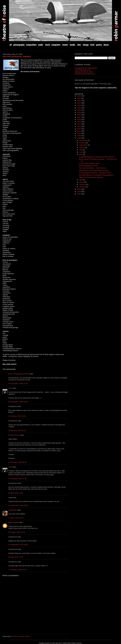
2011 (79, 131)
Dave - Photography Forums (19, 374)
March (82, 182)
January (83, 187)
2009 (79, 136)
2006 (79, 191)
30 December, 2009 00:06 (18, 402)
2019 (79, 112)
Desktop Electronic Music (84, 72)
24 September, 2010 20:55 (18, 505)
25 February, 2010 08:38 (17, 462)
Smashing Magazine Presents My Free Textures (97, 157)
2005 (79, 194)
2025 (79, 98)
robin (10, 388)
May (81, 154)
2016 (79, 119)
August (82, 147)
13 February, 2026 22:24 (17, 570)
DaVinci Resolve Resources (85, 74)
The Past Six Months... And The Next (92, 168)
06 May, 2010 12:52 (16, 493)
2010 (79, 133)
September (84, 145)
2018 (79, 115)
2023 (79, 103)
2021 (79, 108)
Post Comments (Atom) (21, 636)
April (81, 180)
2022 (79, 105)
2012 (79, 129)
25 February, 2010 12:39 (17, 479)
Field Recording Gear (83, 70)
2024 (79, 101)
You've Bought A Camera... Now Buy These (95, 173)
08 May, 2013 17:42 (16, 557)
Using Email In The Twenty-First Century (94, 170)
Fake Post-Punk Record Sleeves (91, 177)
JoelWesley (13, 510)
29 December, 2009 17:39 (18, 384)
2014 (79, 124)
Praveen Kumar (14, 435)
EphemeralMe (14, 522)
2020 (79, 110)
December (83, 140)
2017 (79, 117)
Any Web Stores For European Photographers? (96, 175)
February (83, 184)
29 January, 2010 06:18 (17, 430)
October (83, 143)
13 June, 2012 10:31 (16, 518)
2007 (79, 189)
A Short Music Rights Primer (89, 163)
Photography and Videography (86, 68)
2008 (79, 138)
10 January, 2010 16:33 (17, 416)
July (81, 150)
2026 (79, 96)
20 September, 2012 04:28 (18, 545)
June (81, 152)
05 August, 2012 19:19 (17, 532)
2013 (79, 126)
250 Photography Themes (17, 57)
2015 (79, 122)
